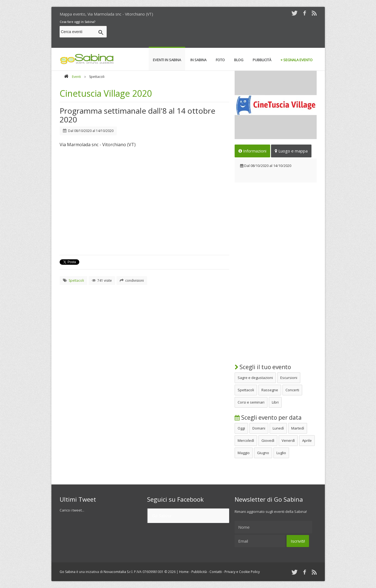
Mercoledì (246, 440)
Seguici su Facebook (175, 499)
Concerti (292, 390)
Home (184, 572)
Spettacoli (246, 390)
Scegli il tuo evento (263, 367)
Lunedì (278, 428)
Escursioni (289, 378)
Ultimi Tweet (78, 499)
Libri (275, 402)
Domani (259, 428)
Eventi (76, 77)
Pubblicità (199, 572)
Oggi (241, 428)
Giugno (263, 453)
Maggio (244, 453)
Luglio (281, 453)
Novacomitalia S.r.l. (118, 572)
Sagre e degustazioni (255, 378)
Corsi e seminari (251, 402)
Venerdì (288, 440)
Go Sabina (161, 516)
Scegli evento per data (268, 418)
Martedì (298, 428)
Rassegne (270, 390)
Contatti (216, 572)
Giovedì (268, 440)
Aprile (307, 440)
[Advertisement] (217, 33)
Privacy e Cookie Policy (242, 572)
